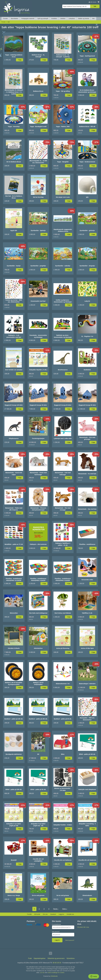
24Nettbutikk (54, 976)
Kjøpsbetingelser (40, 958)
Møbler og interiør (84, 19)
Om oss (45, 914)
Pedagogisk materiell (28, 19)
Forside (5, 19)
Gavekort (53, 914)
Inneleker (54, 19)
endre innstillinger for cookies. (56, 973)
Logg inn (61, 914)
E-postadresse (56, 924)
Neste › (56, 909)
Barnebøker (15, 19)
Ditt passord (56, 932)
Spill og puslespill (43, 19)
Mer (93, 19)
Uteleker (63, 19)
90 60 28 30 (57, 963)
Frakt (30, 958)
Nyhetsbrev (71, 958)
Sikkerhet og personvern (56, 958)
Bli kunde (37, 914)
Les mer (42, 973)
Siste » (65, 909)
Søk (95, 6)
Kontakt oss (70, 914)
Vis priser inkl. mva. (83, 927)
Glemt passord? (70, 940)
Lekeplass (72, 19)
